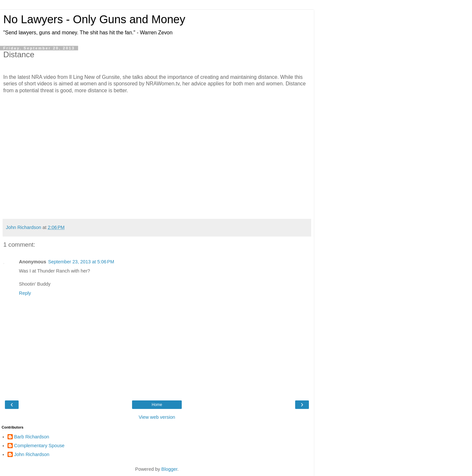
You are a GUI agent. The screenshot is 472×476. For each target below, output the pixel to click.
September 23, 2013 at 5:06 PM (81, 262)
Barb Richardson (32, 437)
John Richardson (32, 454)
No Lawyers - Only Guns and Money (94, 19)
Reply (25, 293)
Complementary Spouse (39, 446)
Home (157, 405)
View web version (157, 417)
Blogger (169, 469)
